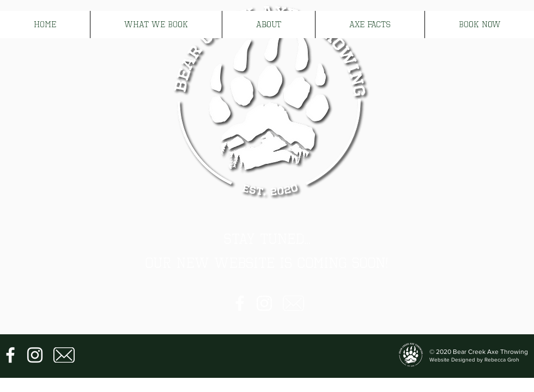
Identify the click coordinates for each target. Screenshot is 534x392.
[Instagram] (264, 303)
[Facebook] (240, 303)
